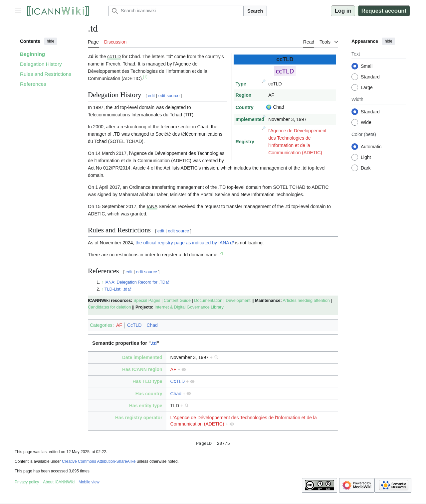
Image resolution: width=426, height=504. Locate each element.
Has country (149, 394)
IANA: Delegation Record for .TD (135, 282)
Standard (370, 77)
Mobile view (89, 483)
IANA (152, 206)
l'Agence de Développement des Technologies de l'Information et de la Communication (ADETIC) (297, 142)
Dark (366, 168)
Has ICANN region (142, 369)
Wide (366, 122)
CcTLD (134, 325)
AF (119, 325)
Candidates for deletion (109, 307)
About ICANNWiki (59, 483)
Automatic (371, 147)
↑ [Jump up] (102, 282)
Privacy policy (27, 483)
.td (154, 343)
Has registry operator (139, 418)
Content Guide (177, 301)
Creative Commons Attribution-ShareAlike (99, 462)
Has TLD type (147, 381)
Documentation (208, 301)
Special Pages (147, 301)
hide (51, 41)
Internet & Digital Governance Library (189, 307)
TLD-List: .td (116, 289)
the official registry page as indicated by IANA (182, 243)
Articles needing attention (306, 301)
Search (255, 11)
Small (367, 66)
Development (238, 301)
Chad (152, 325)
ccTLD (114, 57)
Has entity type (146, 406)
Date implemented (142, 357)
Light (366, 157)
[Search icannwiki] (176, 11)
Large (367, 87)
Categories (101, 325)
